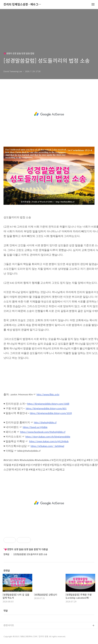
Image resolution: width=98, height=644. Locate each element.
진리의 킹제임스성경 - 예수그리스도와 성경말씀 (23, 4)
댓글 (6, 610)
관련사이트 (9, 625)
